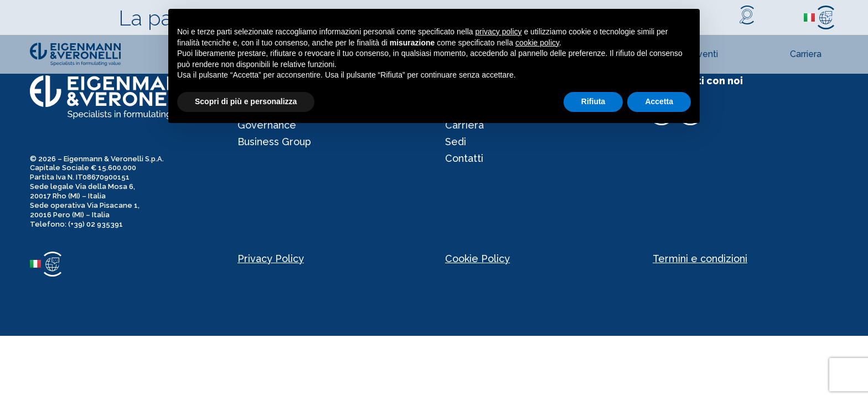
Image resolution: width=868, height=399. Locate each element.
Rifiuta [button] (593, 101)
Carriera (806, 54)
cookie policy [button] (537, 43)
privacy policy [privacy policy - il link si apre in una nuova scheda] (499, 32)
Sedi (456, 142)
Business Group (274, 142)
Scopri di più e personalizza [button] (246, 101)
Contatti (464, 158)
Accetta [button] (659, 101)
